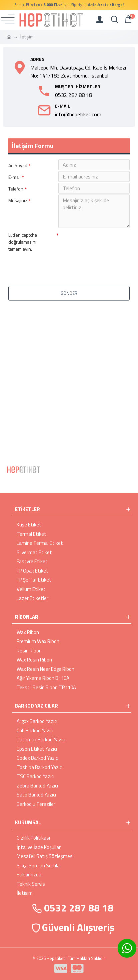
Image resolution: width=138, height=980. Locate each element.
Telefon (16, 189)
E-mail (14, 177)
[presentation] (55, 265)
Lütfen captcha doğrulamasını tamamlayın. (23, 242)
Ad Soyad (18, 165)
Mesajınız (18, 200)
